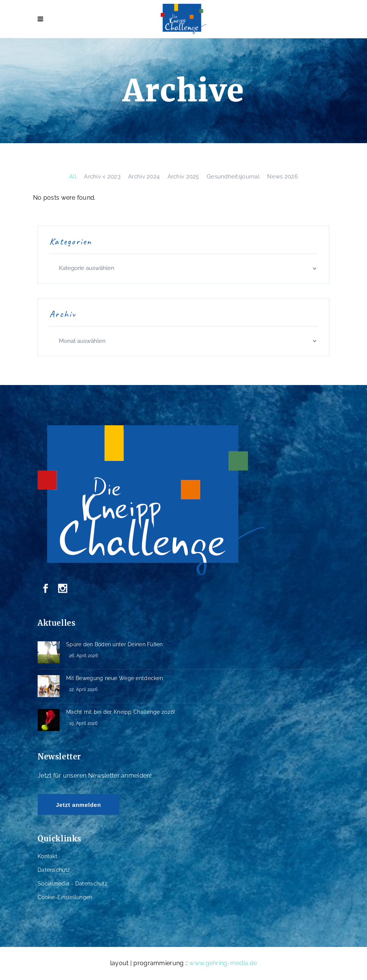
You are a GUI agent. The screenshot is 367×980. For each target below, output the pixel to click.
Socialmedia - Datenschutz (73, 884)
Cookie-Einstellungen (65, 897)
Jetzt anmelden (78, 805)
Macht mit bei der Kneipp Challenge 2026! (121, 712)
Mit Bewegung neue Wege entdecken (115, 678)
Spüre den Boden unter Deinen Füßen (115, 644)
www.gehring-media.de (223, 963)
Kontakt (47, 856)
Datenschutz (54, 870)
